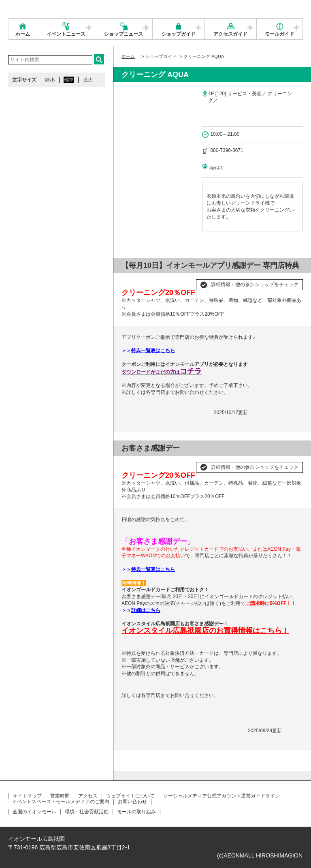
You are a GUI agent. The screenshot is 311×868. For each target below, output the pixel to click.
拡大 (88, 80)
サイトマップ (27, 796)
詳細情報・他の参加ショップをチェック (255, 284)
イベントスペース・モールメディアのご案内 (61, 802)
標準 (69, 80)
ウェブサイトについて (130, 796)
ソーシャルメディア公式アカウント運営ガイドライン (222, 796)
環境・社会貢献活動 (87, 812)
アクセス (88, 796)
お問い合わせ (132, 802)
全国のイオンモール (34, 812)
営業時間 (60, 796)
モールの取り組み (136, 812)
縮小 (50, 80)
